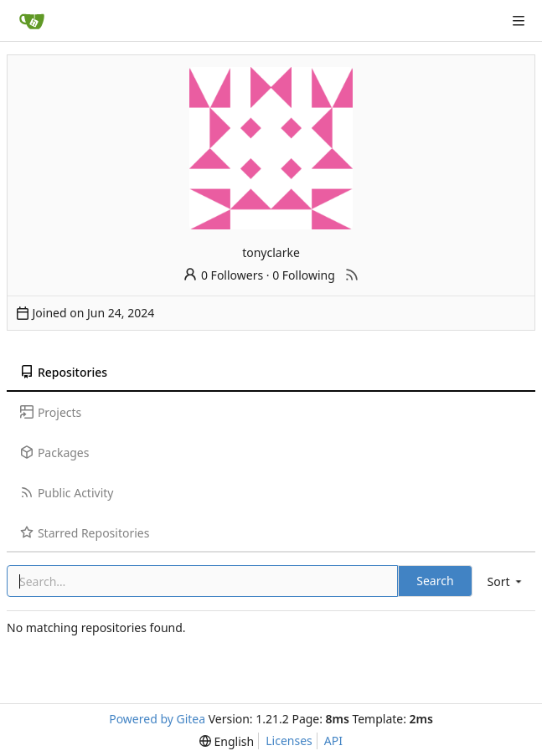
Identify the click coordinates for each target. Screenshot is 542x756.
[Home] (32, 21)
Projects (51, 412)
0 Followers (223, 275)
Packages (54, 453)
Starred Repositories (85, 533)
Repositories (64, 372)
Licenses (289, 741)
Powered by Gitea (157, 719)
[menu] (506, 581)
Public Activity (67, 493)
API (333, 741)
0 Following (304, 275)
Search (435, 581)
